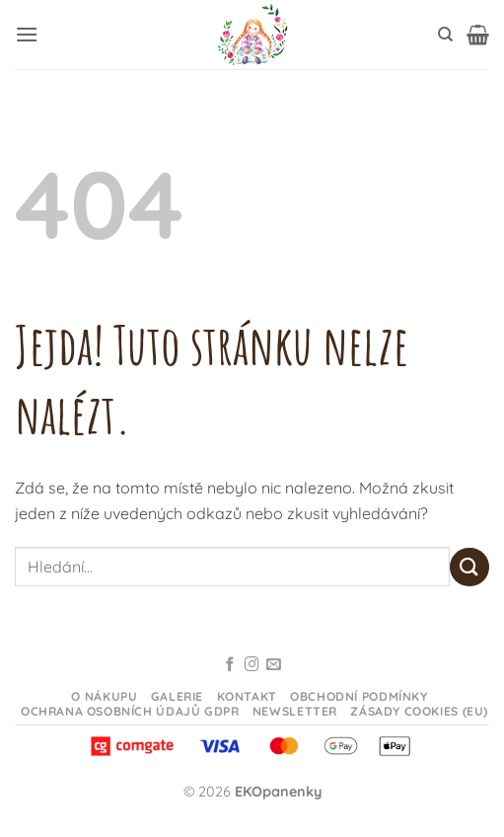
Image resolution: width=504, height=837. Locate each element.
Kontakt (247, 696)
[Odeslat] (469, 567)
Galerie (177, 696)
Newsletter (295, 711)
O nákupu (104, 696)
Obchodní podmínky (359, 696)
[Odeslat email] (274, 665)
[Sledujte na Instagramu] (252, 665)
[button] (27, 34)
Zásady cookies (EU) (419, 711)
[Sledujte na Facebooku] (230, 665)
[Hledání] (445, 35)
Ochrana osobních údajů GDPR (130, 711)
